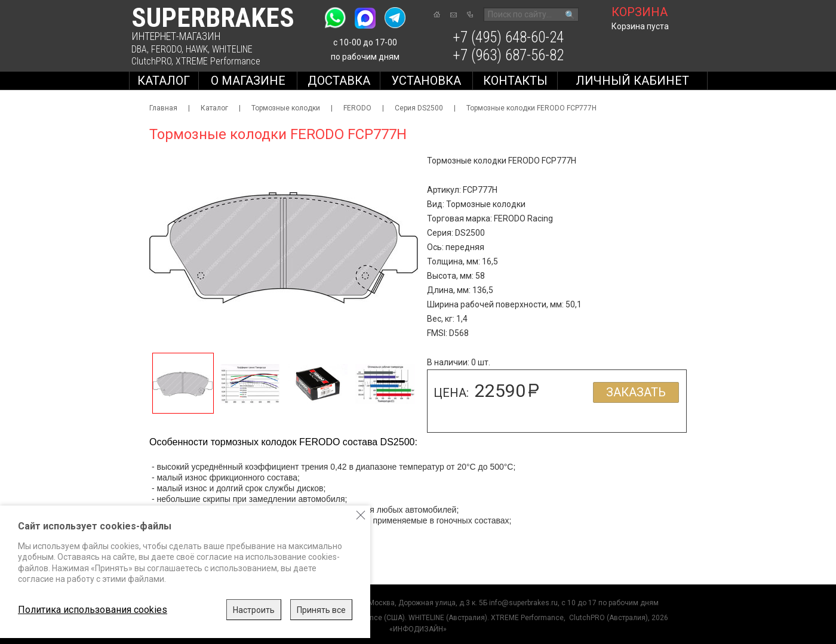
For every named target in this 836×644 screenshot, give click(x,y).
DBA (139, 49)
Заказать (636, 392)
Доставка (339, 81)
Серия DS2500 (419, 108)
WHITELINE (232, 49)
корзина (640, 12)
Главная (163, 108)
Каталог (164, 81)
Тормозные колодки (286, 108)
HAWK (197, 49)
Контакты (515, 81)
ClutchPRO (151, 61)
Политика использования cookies (93, 610)
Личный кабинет (632, 81)
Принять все (321, 610)
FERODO (166, 49)
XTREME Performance (218, 61)
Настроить (254, 610)
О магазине (248, 81)
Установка (426, 81)
